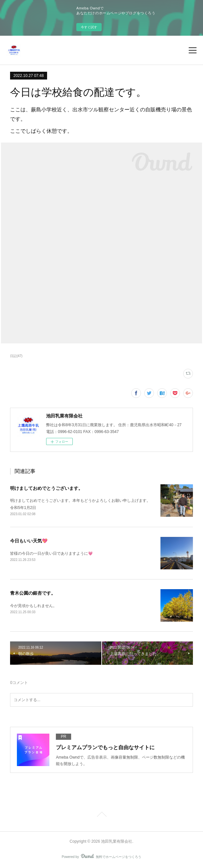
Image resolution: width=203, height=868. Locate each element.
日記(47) (16, 356)
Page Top (101, 815)
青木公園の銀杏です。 (33, 593)
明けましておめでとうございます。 (46, 488)
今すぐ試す (89, 27)
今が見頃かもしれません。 (33, 606)
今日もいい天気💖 (29, 541)
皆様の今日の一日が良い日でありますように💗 (51, 553)
